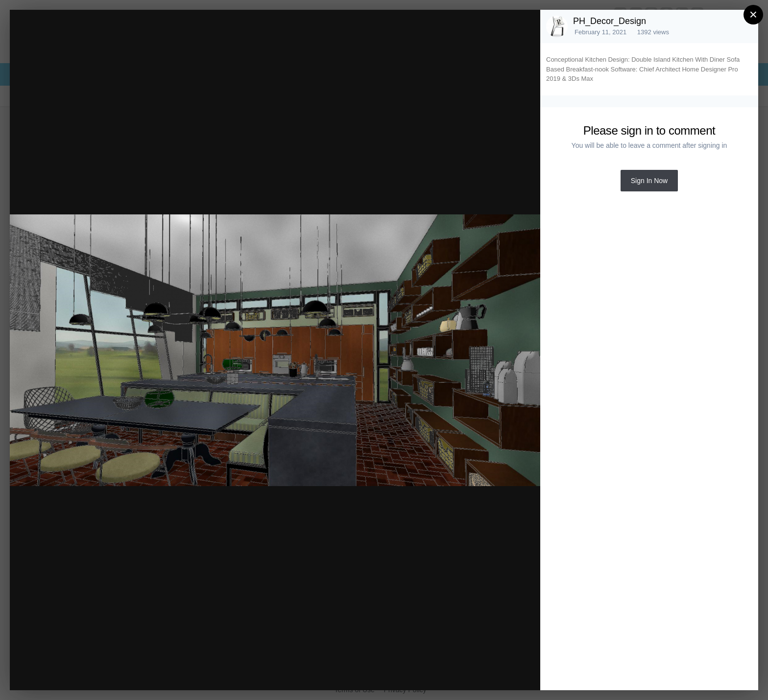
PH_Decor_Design (610, 21)
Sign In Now (649, 181)
